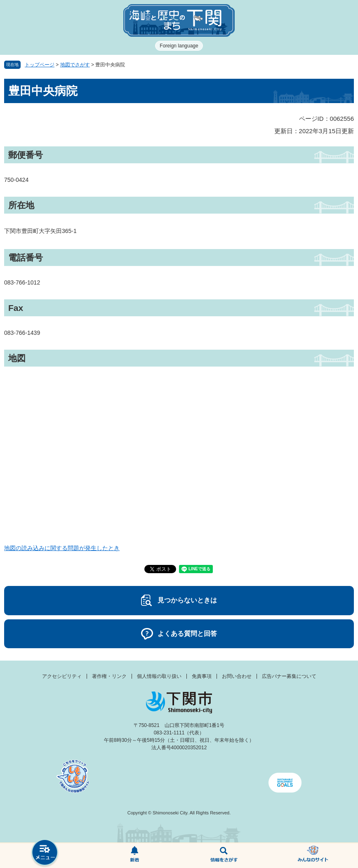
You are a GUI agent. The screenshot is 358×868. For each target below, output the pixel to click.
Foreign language (179, 46)
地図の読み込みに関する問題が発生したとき (62, 548)
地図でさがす (75, 65)
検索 (224, 856)
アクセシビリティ (62, 676)
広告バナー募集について (289, 676)
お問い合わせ (237, 676)
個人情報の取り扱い (159, 676)
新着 (134, 856)
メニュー (45, 853)
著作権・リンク (109, 676)
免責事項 (202, 676)
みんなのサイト (313, 856)
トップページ (40, 65)
